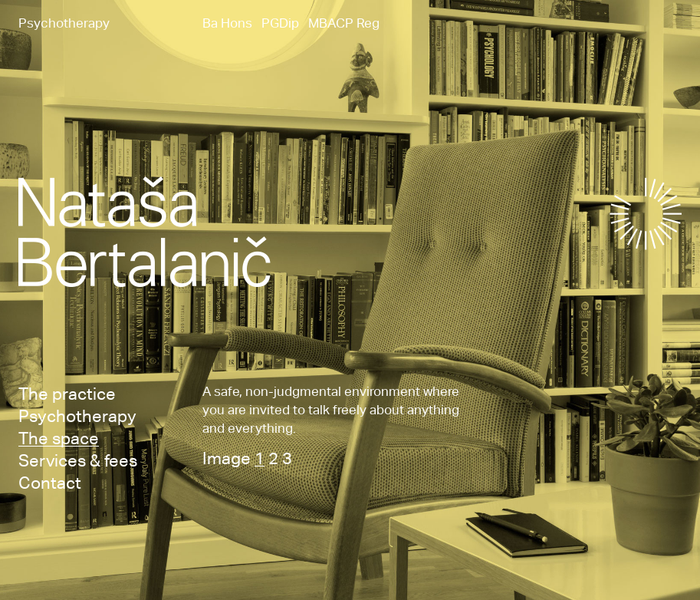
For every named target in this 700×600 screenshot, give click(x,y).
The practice (67, 393)
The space (59, 437)
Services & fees (78, 460)
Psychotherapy (77, 415)
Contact (50, 482)
